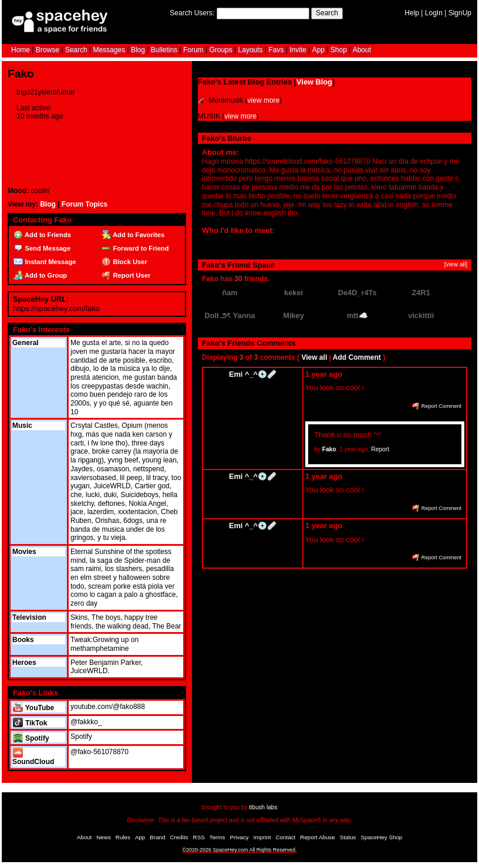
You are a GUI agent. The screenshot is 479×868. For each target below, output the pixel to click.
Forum (193, 50)
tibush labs (263, 807)
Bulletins (164, 50)
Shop (339, 50)
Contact (286, 837)
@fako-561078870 (99, 752)
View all (314, 357)
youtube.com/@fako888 (108, 707)
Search (327, 13)
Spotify (31, 738)
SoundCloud (33, 757)
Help (412, 13)
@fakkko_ (86, 722)
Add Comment (357, 357)
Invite (298, 50)
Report (380, 449)
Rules (123, 837)
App (318, 50)
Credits (179, 837)
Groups (220, 50)
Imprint (262, 837)
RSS (199, 837)
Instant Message (45, 262)
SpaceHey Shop (382, 837)
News (104, 837)
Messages (109, 50)
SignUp (460, 13)
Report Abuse (317, 837)
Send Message (42, 248)
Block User (124, 262)
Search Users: (192, 13)
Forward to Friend (135, 248)
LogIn (434, 13)
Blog (138, 50)
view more (264, 100)
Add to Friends (42, 235)
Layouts (251, 50)
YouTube (33, 708)
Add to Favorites (133, 235)
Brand (157, 837)
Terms (217, 837)
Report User (126, 275)
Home (21, 50)
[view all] (456, 264)
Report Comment (437, 406)
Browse (48, 50)
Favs (276, 50)
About (362, 50)
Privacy (239, 837)
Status (348, 837)
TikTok (30, 723)
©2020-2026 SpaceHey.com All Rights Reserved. (239, 850)
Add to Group (40, 275)
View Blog (314, 82)
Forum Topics (85, 204)
